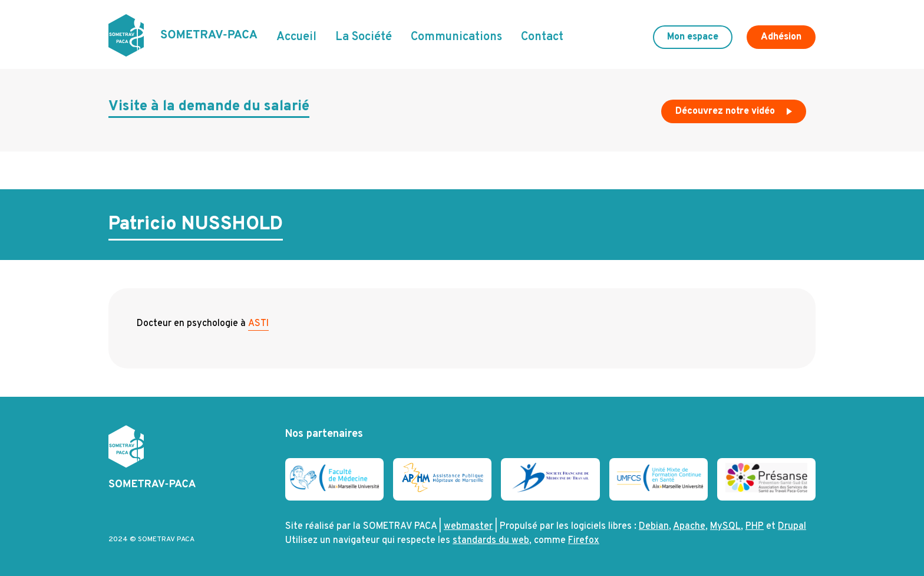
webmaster (468, 526)
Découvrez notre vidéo (735, 114)
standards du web (491, 541)
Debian (654, 526)
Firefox (584, 541)
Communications (456, 37)
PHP (755, 526)
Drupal (792, 526)
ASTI (258, 324)
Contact (542, 37)
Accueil (296, 37)
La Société (364, 37)
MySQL (725, 526)
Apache (689, 526)
